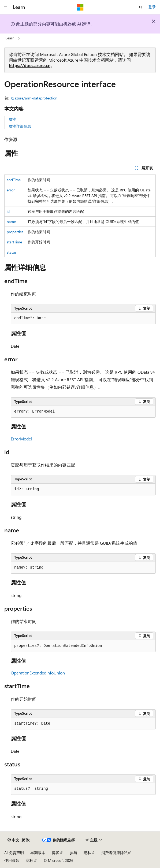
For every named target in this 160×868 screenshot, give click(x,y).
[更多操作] (151, 38)
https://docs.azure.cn (30, 65)
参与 (73, 853)
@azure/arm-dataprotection (34, 98)
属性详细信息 (20, 126)
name (11, 222)
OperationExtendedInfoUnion (38, 673)
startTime (14, 242)
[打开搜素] (141, 7)
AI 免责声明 (14, 853)
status (12, 252)
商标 (29, 860)
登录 (152, 7)
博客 (55, 853)
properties (15, 232)
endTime (14, 180)
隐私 (87, 853)
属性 (12, 119)
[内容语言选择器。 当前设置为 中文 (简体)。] (19, 840)
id (8, 211)
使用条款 (12, 860)
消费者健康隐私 (114, 853)
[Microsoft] (80, 7)
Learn (10, 38)
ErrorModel (21, 439)
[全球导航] (5, 7)
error (11, 190)
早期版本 (38, 853)
